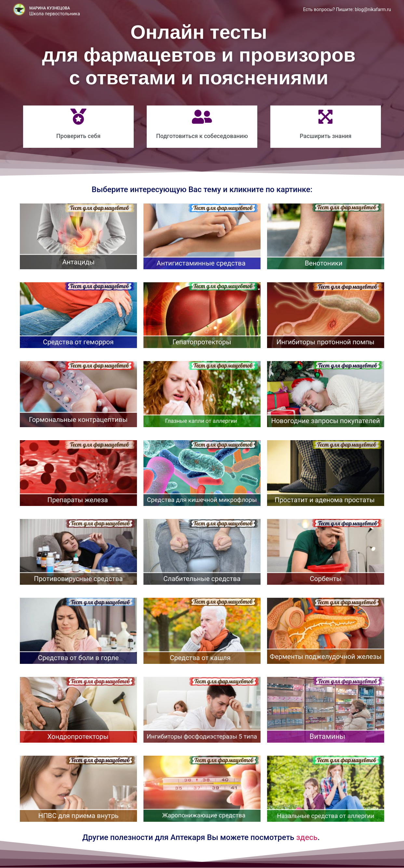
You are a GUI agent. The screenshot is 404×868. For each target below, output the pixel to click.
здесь (307, 837)
